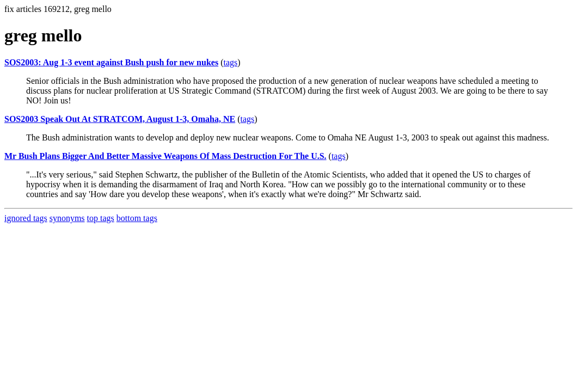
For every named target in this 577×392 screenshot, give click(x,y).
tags (230, 62)
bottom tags (137, 218)
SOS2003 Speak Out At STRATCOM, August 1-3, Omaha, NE (120, 119)
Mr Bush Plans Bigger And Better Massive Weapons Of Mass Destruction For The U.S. (165, 156)
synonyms (67, 218)
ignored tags (26, 218)
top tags (101, 218)
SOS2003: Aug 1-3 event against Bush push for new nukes (111, 62)
